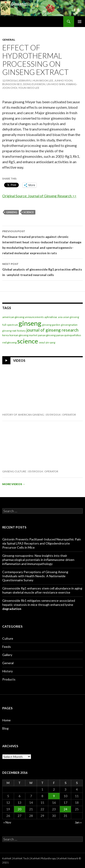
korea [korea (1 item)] (6, 335)
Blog (5, 728)
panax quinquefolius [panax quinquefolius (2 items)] (69, 335)
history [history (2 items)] (21, 331)
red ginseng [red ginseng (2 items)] (9, 342)
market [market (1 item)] (33, 335)
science (29, 212)
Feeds (7, 647)
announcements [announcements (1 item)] (34, 317)
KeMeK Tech (21, 858)
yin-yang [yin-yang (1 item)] (50, 342)
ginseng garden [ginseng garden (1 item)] (51, 325)
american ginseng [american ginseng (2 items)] (13, 317)
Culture (8, 638)
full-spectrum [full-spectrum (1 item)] (10, 325)
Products (9, 679)
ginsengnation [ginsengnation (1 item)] (69, 325)
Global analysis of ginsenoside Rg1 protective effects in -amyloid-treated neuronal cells (42, 269)
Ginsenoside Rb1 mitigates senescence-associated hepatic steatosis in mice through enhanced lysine (39, 605)
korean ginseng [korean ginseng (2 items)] (19, 335)
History (7, 671)
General (9, 40)
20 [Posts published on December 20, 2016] (19, 809)
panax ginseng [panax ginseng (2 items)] (47, 335)
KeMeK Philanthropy (43, 858)
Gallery (7, 655)
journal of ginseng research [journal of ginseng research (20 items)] (52, 330)
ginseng (12, 212)
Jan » (78, 822)
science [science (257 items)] (28, 341)
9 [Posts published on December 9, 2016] (54, 796)
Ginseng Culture (14, 471)
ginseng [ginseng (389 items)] (30, 323)
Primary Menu (80, 22)
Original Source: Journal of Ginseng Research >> (39, 196)
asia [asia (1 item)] (60, 317)
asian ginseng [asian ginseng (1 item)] (71, 317)
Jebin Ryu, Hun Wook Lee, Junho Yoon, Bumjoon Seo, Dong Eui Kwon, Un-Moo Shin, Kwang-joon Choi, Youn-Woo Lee (40, 84)
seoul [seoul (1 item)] (42, 342)
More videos (14, 484)
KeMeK (7, 858)
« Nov (7, 822)
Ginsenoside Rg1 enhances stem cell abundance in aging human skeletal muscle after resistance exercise (42, 590)
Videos (19, 360)
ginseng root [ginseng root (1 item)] (9, 331)
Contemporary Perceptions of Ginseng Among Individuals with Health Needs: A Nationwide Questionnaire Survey (35, 576)
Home (6, 720)
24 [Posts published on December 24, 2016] (66, 809)
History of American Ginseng (23, 415)
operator (69, 415)
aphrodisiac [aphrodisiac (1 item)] (51, 317)
